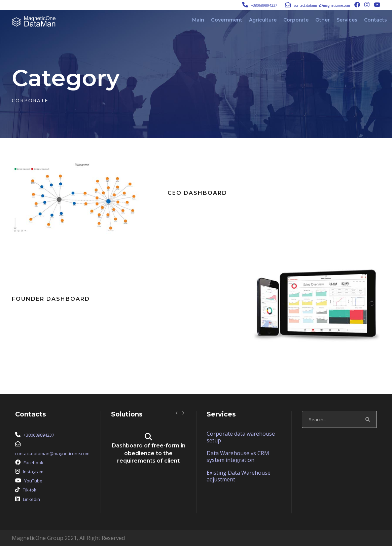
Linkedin (31, 499)
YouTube (33, 481)
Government (227, 20)
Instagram (33, 472)
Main (198, 20)
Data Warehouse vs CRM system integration (238, 457)
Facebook (33, 463)
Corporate (296, 20)
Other (323, 20)
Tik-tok (30, 490)
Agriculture (263, 20)
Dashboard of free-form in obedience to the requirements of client (149, 453)
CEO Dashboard (197, 193)
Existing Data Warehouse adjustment (239, 476)
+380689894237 (264, 5)
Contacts (376, 20)
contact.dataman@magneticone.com (322, 5)
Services (347, 20)
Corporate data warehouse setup (241, 437)
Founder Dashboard (51, 299)
